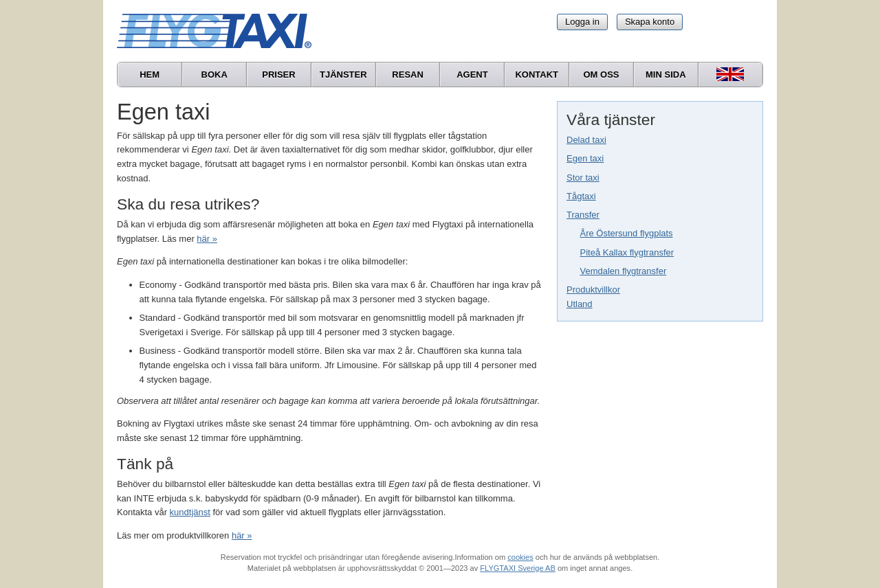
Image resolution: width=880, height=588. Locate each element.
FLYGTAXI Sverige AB (518, 568)
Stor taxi (583, 178)
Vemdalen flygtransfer (624, 271)
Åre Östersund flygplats (627, 233)
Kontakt (537, 75)
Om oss (601, 75)
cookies (520, 557)
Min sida (666, 75)
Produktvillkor (593, 290)
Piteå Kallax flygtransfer (627, 252)
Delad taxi (586, 140)
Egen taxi (585, 158)
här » (207, 239)
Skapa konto (650, 22)
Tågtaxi (581, 196)
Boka (214, 75)
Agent (472, 75)
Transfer (583, 215)
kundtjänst (190, 512)
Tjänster (343, 75)
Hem (150, 75)
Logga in (582, 22)
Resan (408, 75)
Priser (278, 75)
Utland (580, 304)
